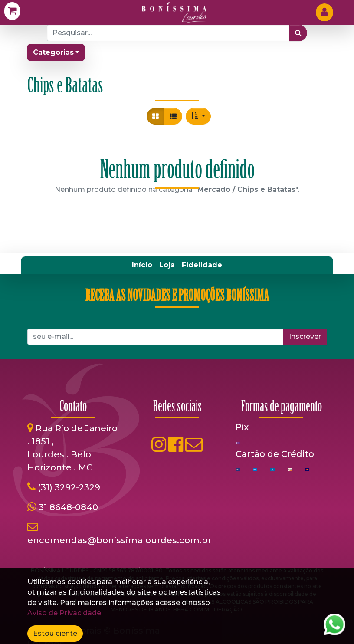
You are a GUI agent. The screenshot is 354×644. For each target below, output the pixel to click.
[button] (198, 116)
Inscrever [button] (305, 337)
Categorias (53, 52)
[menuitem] (142, 265)
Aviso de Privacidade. (65, 613)
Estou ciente (55, 633)
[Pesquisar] (298, 33)
